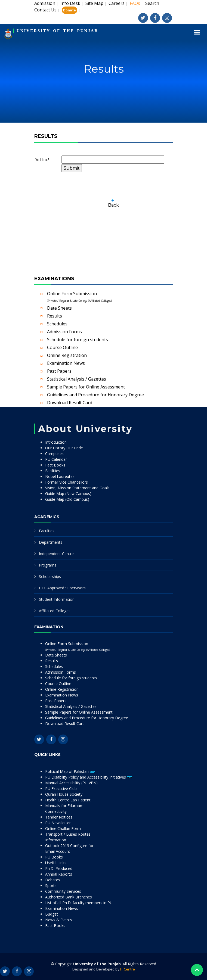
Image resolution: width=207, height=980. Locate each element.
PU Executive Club (61, 788)
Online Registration (67, 355)
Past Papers (59, 371)
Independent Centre (56, 554)
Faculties (47, 531)
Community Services (63, 891)
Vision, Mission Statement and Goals (77, 488)
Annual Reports (59, 874)
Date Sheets (59, 308)
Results (55, 316)
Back (113, 205)
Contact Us (45, 10)
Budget (52, 914)
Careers (117, 3)
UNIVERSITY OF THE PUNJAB (57, 31)
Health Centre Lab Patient (68, 800)
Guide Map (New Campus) (68, 494)
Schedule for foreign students (78, 340)
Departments (51, 542)
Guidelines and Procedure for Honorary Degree (95, 395)
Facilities (53, 471)
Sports (51, 886)
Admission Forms (64, 332)
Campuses (54, 454)
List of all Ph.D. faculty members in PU (79, 903)
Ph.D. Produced (59, 868)
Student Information (57, 599)
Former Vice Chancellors (67, 482)
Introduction (56, 442)
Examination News (66, 363)
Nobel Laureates (60, 476)
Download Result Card (70, 403)
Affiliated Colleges (55, 611)
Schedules (57, 324)
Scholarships (50, 576)
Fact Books (55, 465)
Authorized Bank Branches (69, 897)
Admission (45, 3)
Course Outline (62, 347)
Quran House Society (64, 794)
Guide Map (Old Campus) (67, 499)
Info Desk (70, 3)
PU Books (54, 857)
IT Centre (128, 969)
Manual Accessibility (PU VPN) (71, 783)
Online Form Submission (79, 297)
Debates (53, 880)
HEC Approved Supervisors (62, 588)
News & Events (59, 920)
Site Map (94, 3)
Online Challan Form (63, 828)
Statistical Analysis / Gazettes (77, 379)
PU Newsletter (58, 823)
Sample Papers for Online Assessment (86, 387)
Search (152, 3)
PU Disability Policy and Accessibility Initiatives (89, 777)
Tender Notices (59, 817)
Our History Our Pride (64, 448)
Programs (48, 565)
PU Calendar (56, 459)
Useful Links (56, 863)
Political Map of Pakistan (70, 771)
